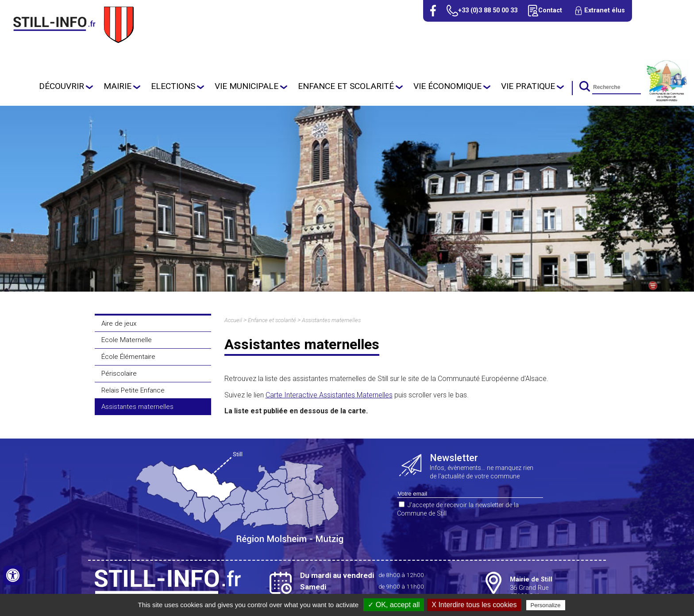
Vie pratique (528, 86)
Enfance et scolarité (346, 86)
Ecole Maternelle (127, 340)
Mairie (118, 86)
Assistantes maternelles (137, 407)
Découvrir (62, 86)
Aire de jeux (119, 323)
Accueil (233, 320)
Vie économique (447, 86)
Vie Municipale (247, 86)
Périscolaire (119, 373)
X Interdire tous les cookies (474, 605)
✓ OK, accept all (394, 605)
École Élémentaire (128, 357)
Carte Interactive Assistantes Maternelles (329, 395)
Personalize (546, 605)
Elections (173, 86)
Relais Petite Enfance (133, 390)
